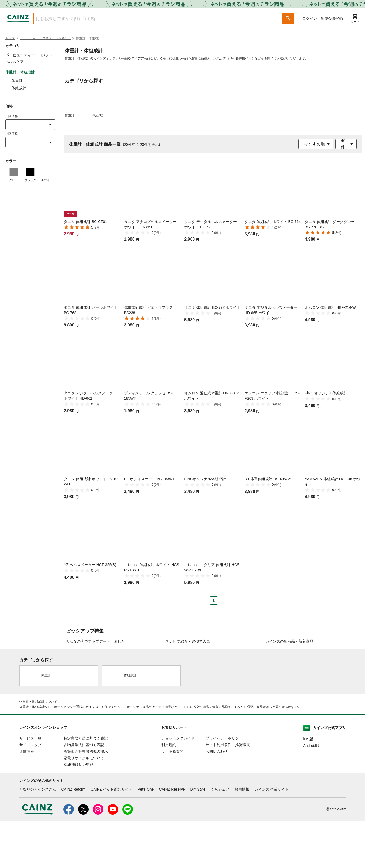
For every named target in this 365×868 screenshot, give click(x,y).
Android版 (312, 793)
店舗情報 (27, 798)
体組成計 (19, 88)
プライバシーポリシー (224, 785)
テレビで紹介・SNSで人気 (188, 688)
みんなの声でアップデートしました (95, 688)
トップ (10, 38)
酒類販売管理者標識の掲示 (86, 798)
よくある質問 (172, 798)
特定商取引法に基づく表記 (86, 785)
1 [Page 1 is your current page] (214, 601)
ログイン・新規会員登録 (323, 18)
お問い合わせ (217, 798)
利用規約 (169, 792)
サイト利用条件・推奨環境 (228, 792)
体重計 (17, 81)
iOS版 (308, 786)
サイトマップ (30, 792)
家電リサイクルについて (84, 805)
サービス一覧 (30, 785)
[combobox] (154, 18)
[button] (288, 18)
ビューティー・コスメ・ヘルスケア (45, 38)
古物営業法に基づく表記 (84, 792)
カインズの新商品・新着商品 (289, 688)
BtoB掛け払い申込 (79, 812)
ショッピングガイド (178, 785)
